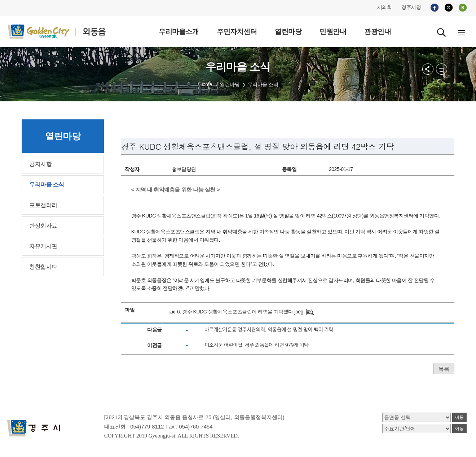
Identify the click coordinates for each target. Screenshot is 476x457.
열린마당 (230, 84)
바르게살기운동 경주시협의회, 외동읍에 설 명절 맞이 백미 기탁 (269, 330)
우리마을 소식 (263, 84)
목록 (444, 369)
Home (206, 84)
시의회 (385, 7)
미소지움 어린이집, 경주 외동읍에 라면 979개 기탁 (257, 345)
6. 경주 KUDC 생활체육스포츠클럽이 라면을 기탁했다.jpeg (240, 312)
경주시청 (411, 7)
